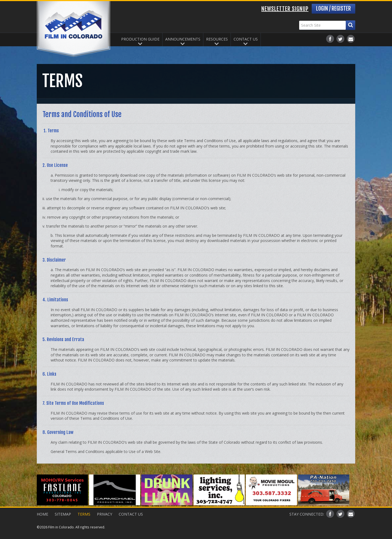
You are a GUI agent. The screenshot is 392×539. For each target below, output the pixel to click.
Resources (217, 39)
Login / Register (333, 9)
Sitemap (63, 514)
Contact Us (246, 39)
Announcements (183, 39)
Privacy (105, 514)
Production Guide (140, 39)
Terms (84, 514)
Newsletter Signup (285, 9)
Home (42, 514)
